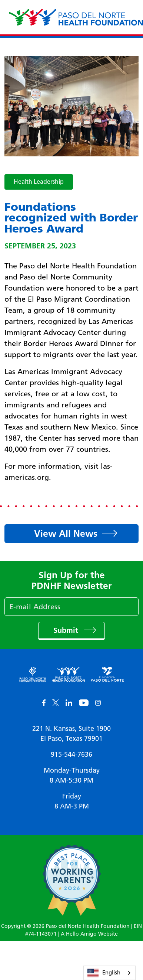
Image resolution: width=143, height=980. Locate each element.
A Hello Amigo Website (89, 934)
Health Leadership (39, 182)
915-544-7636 (71, 755)
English (104, 973)
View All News (66, 533)
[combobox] (109, 973)
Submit (67, 630)
